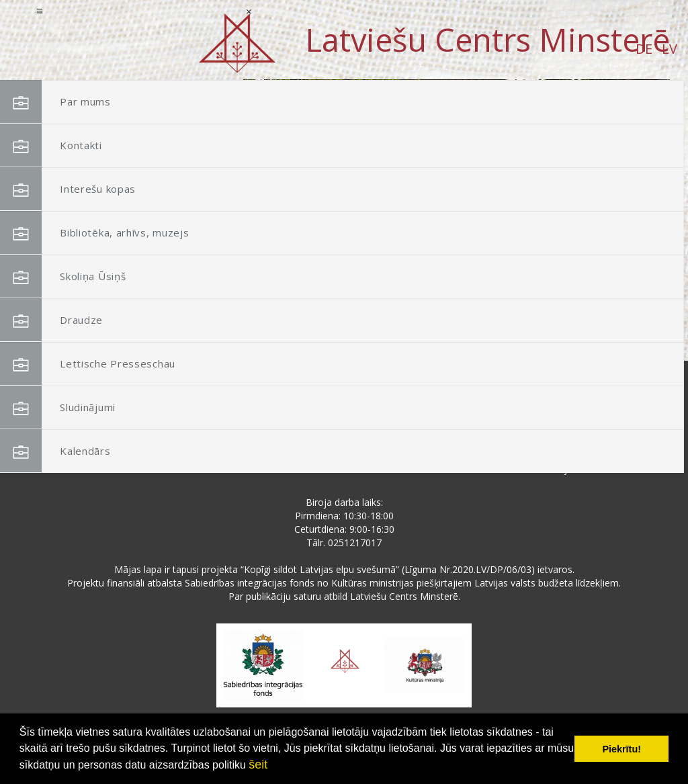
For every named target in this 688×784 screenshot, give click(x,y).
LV (131, 49)
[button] (630, 167)
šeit (258, 765)
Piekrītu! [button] (621, 749)
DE (105, 49)
